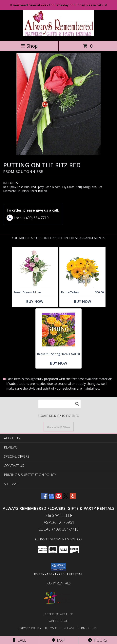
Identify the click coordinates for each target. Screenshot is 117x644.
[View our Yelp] (73, 498)
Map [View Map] (59, 640)
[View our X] (66, 498)
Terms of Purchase (60, 628)
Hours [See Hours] (97, 640)
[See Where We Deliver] (59, 427)
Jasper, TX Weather (58, 614)
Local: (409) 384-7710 (59, 529)
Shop (29, 46)
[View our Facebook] (44, 498)
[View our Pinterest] (59, 498)
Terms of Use (88, 628)
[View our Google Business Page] (51, 498)
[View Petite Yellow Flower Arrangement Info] (82, 268)
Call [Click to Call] (19, 640)
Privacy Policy (30, 628)
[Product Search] (59, 404)
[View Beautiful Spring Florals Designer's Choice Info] (58, 330)
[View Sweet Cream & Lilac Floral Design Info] (35, 268)
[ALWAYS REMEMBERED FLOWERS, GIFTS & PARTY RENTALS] (58, 35)
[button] (58, 567)
